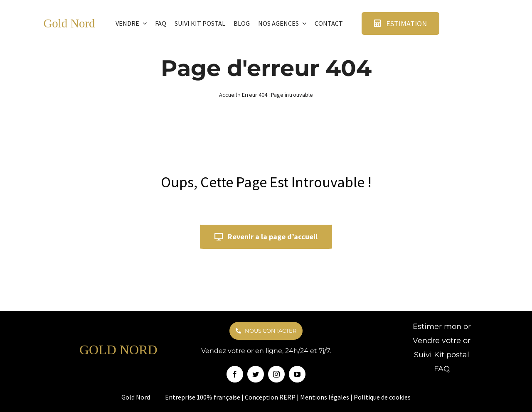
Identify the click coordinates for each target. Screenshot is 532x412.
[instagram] (276, 374)
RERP (287, 397)
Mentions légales (325, 397)
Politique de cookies (382, 397)
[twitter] (256, 374)
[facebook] (235, 374)
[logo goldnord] (28, 16)
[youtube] (297, 374)
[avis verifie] (465, 15)
